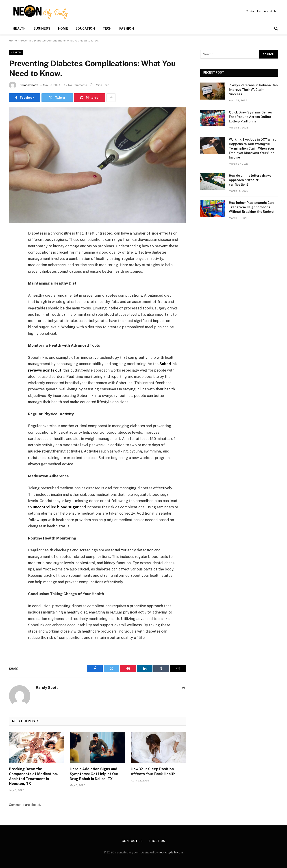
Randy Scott (30, 85)
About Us (270, 11)
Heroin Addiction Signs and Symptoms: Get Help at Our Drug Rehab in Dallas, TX (94, 774)
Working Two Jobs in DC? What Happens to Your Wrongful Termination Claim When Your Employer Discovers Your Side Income (252, 148)
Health (19, 28)
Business (42, 28)
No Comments (76, 85)
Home (63, 28)
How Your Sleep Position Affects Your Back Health (153, 771)
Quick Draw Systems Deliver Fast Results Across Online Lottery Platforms (251, 117)
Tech (107, 28)
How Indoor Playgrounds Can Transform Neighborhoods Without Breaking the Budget (252, 207)
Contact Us (253, 11)
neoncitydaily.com (171, 852)
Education (85, 28)
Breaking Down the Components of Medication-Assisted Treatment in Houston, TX (34, 776)
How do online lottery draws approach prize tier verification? (250, 180)
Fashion (127, 28)
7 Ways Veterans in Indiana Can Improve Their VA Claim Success (253, 90)
